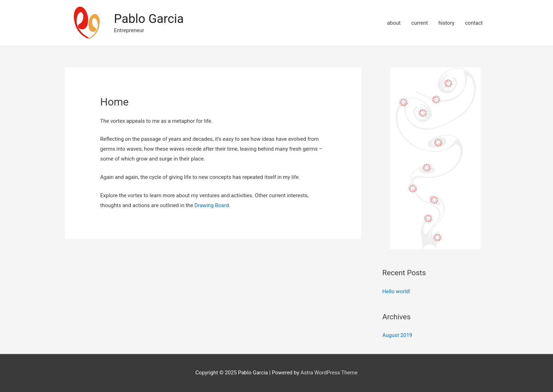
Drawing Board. (212, 205)
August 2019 (397, 335)
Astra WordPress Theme (329, 373)
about (394, 23)
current (420, 23)
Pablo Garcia (149, 19)
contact (474, 23)
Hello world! (396, 291)
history (446, 23)
